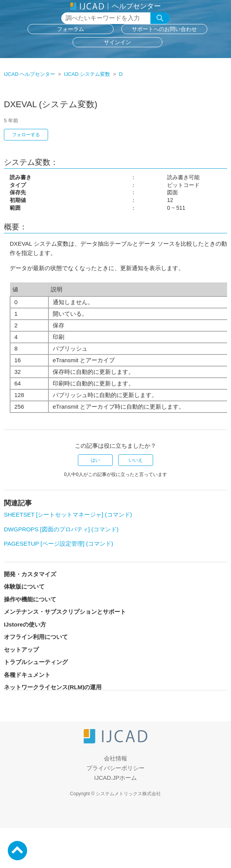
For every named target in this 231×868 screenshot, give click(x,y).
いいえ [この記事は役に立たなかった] (136, 460)
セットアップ (21, 650)
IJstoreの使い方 (25, 624)
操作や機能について (30, 599)
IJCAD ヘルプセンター (29, 74)
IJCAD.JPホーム (115, 778)
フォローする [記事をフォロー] (26, 135)
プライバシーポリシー (115, 768)
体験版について (24, 586)
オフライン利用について (36, 637)
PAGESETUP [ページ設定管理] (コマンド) (59, 544)
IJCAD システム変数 (87, 74)
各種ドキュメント (27, 675)
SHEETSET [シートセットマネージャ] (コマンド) (68, 514)
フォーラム (71, 29)
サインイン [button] (117, 42)
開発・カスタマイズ (30, 574)
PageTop (17, 851)
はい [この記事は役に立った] (95, 460)
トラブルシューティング (36, 662)
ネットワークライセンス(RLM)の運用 (53, 687)
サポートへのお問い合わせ (164, 29)
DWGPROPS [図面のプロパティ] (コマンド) (61, 529)
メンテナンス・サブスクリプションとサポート (65, 612)
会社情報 (115, 758)
